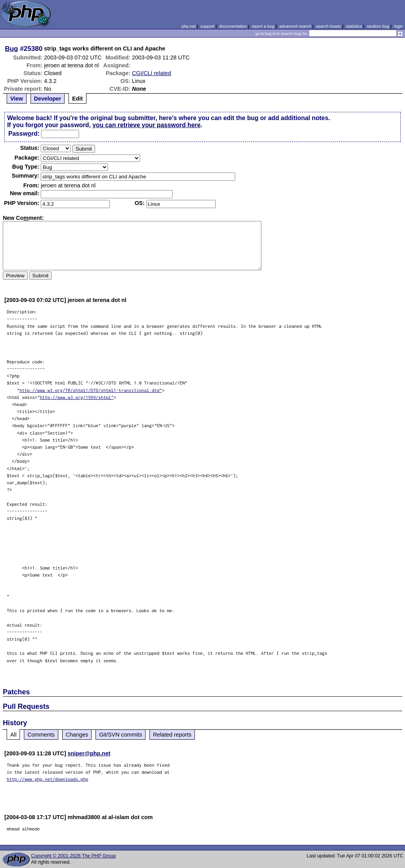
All (13, 735)
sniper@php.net (89, 753)
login (399, 26)
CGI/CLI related (151, 73)
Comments (41, 735)
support (207, 26)
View (17, 99)
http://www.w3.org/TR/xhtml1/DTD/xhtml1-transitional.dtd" (91, 390)
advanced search (295, 26)
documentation (233, 26)
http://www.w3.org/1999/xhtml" (77, 397)
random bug (378, 26)
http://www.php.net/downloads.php (47, 779)
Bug (12, 49)
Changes (77, 735)
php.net (189, 26)
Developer (48, 99)
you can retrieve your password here (146, 125)
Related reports (172, 735)
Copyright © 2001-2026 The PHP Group (73, 856)
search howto (328, 26)
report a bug (263, 26)
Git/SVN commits (121, 735)
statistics (354, 26)
